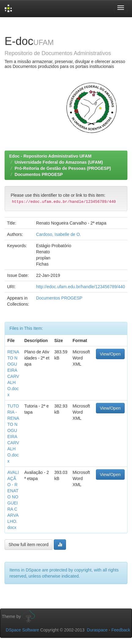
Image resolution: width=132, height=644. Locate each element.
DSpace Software (22, 630)
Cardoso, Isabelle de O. (59, 234)
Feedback (121, 630)
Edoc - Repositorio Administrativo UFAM (50, 156)
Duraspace (97, 630)
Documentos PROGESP (39, 174)
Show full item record (29, 545)
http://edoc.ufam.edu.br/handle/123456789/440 (81, 287)
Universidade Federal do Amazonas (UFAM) (59, 162)
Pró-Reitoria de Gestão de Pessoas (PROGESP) (63, 168)
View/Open (110, 354)
